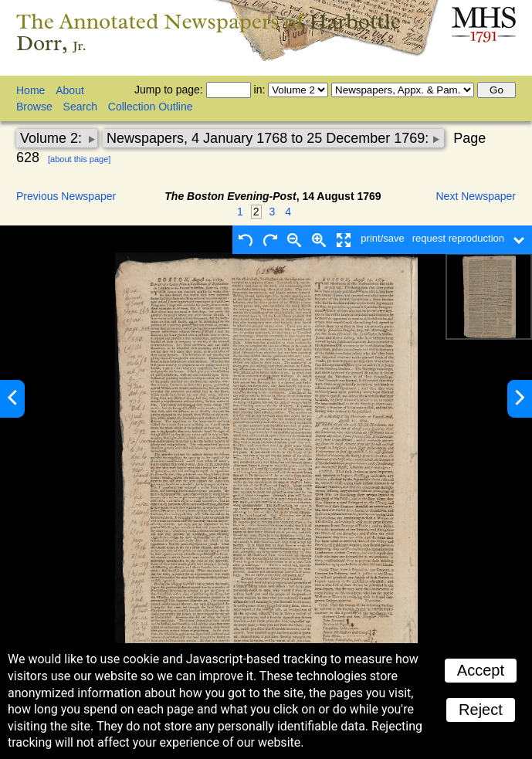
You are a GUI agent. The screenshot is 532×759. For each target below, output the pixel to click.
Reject (481, 710)
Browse (34, 107)
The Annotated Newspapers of (208, 32)
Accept (481, 670)
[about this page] (79, 159)
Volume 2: (53, 138)
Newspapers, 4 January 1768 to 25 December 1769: (269, 138)
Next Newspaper (476, 196)
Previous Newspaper (66, 196)
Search (80, 107)
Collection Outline (151, 107)
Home (30, 90)
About (70, 90)
